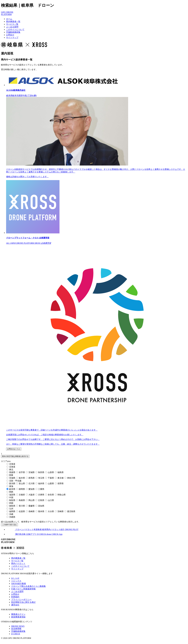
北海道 (11, 464)
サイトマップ (12, 38)
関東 (10, 475)
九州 (10, 509)
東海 (10, 486)
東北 (10, 470)
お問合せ (10, 35)
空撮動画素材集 (13, 32)
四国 (10, 503)
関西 (10, 492)
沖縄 (10, 514)
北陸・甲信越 (14, 481)
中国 (10, 497)
